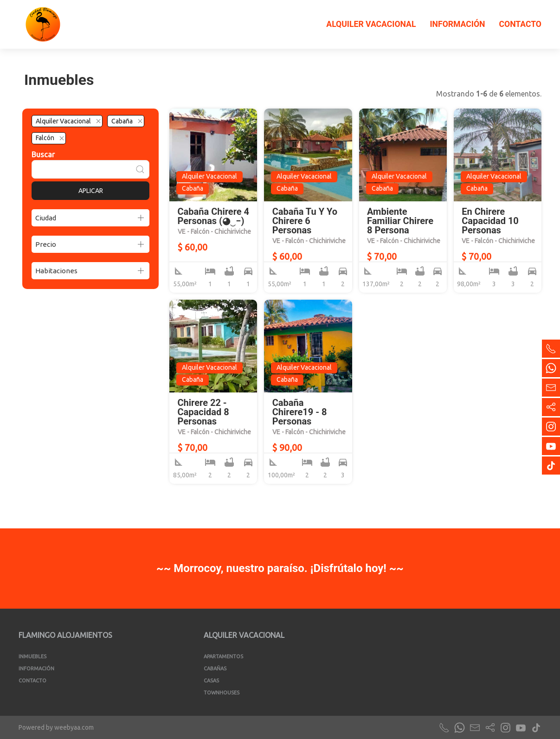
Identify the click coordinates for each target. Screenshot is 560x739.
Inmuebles (32, 656)
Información (457, 24)
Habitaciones (56, 271)
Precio (46, 244)
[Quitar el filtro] (98, 121)
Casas (211, 681)
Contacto (520, 24)
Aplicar (91, 191)
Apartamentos (223, 656)
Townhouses (222, 693)
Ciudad (46, 218)
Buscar (43, 154)
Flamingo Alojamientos (65, 635)
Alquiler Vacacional (371, 24)
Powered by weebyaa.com (56, 727)
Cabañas (215, 668)
